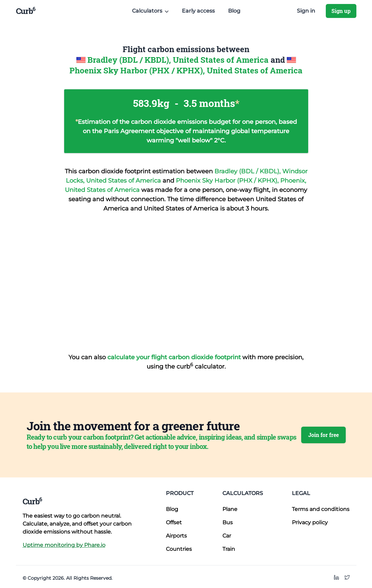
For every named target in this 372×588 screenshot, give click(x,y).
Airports (176, 536)
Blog (234, 11)
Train (229, 549)
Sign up (341, 11)
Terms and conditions (321, 509)
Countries (179, 549)
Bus (228, 522)
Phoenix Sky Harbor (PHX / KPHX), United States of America (186, 70)
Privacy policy (310, 522)
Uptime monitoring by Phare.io (64, 545)
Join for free (323, 435)
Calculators (243, 493)
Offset (174, 522)
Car (227, 536)
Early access (198, 11)
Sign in (306, 11)
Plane (230, 509)
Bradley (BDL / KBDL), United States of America (179, 60)
